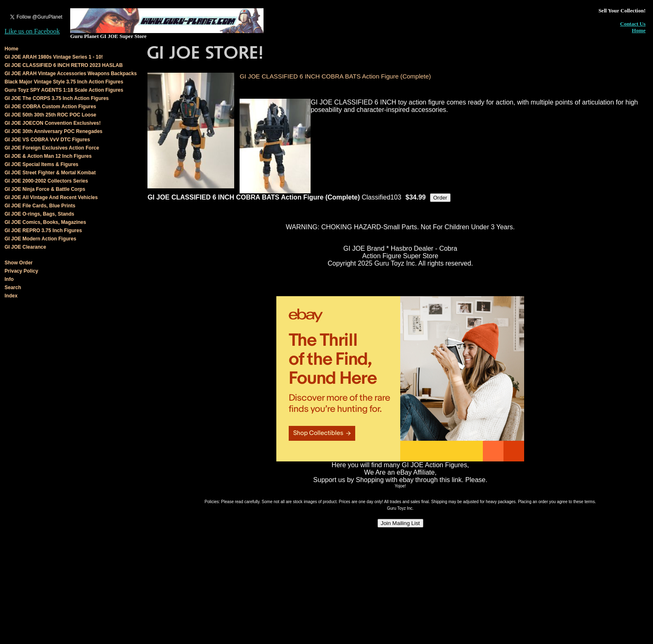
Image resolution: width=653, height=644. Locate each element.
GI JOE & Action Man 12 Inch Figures (48, 156)
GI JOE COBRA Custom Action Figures (50, 107)
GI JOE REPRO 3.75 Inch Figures (43, 231)
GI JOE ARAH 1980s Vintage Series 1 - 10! (54, 57)
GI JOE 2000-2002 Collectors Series (46, 181)
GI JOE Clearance (25, 247)
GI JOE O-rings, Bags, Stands (39, 214)
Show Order (19, 263)
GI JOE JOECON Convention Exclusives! (53, 123)
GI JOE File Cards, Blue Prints (40, 206)
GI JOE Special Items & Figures (42, 164)
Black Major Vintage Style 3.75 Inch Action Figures (64, 82)
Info (9, 279)
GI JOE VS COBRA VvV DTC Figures (47, 140)
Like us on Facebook (32, 31)
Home (639, 30)
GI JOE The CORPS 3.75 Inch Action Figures (57, 98)
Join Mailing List (400, 523)
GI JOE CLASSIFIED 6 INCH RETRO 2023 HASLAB (64, 65)
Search (13, 288)
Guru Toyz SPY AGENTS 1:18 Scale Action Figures (64, 90)
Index (11, 296)
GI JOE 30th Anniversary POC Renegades (53, 131)
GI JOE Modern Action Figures (40, 239)
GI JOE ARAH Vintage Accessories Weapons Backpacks (71, 74)
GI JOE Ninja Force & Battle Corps (45, 189)
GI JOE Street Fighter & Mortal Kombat (50, 173)
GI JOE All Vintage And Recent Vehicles (51, 197)
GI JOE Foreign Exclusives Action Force (52, 148)
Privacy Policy (21, 271)
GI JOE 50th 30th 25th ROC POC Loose (50, 115)
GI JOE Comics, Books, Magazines (45, 222)
